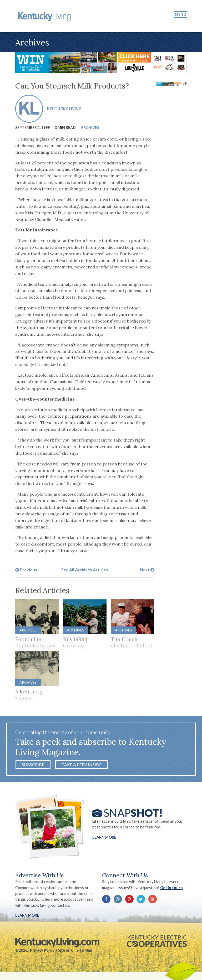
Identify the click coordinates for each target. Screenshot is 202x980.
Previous (26, 571)
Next (147, 571)
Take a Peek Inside (82, 766)
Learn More (104, 839)
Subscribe (33, 766)
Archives (90, 128)
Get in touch (171, 889)
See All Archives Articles (85, 571)
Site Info (66, 952)
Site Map (84, 952)
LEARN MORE (27, 917)
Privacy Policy (42, 952)
